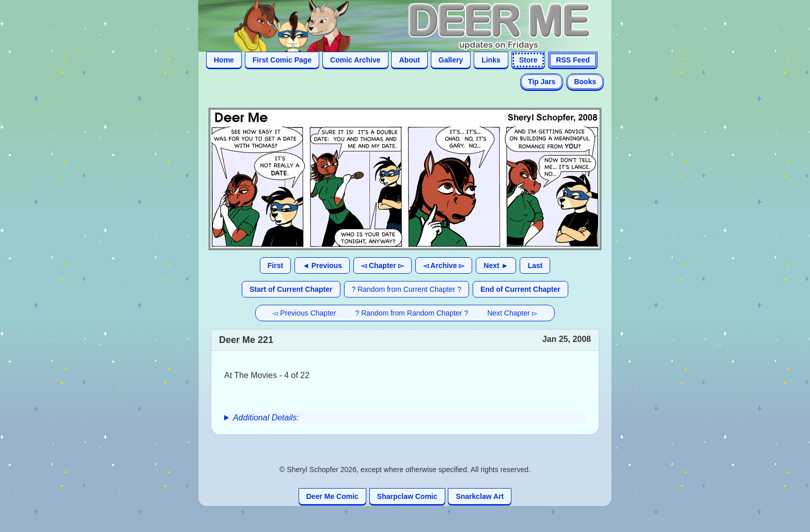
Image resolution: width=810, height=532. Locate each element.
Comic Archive (355, 60)
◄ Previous (322, 265)
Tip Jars (542, 82)
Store (528, 60)
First (275, 265)
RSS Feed (573, 60)
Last (535, 265)
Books (585, 82)
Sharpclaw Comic (407, 496)
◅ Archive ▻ (444, 265)
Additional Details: (266, 418)
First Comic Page (282, 60)
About (409, 60)
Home (224, 60)
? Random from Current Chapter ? (407, 289)
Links (491, 60)
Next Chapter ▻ (512, 313)
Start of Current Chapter (291, 289)
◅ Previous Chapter (304, 313)
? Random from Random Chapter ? (412, 313)
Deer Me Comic (332, 496)
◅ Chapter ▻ (383, 265)
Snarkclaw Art (480, 496)
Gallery (451, 60)
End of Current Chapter (520, 289)
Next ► (496, 265)
